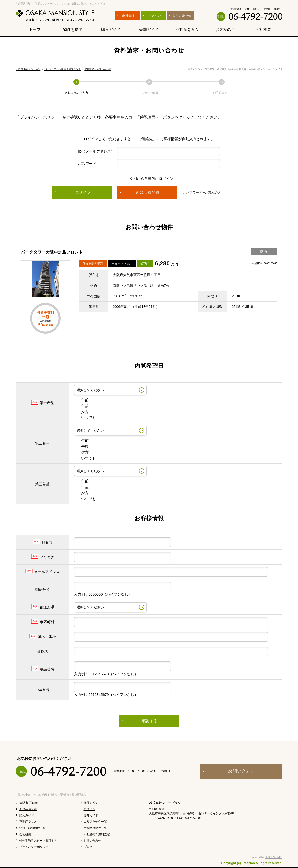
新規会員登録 (28, 809)
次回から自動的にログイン (148, 179)
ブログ (88, 847)
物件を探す (91, 803)
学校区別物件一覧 (95, 828)
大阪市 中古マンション (28, 69)
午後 (81, 406)
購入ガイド (27, 815)
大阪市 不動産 (28, 803)
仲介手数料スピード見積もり (38, 841)
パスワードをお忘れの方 (204, 193)
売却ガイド (91, 815)
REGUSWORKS (273, 857)
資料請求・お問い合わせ (98, 69)
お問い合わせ (92, 841)
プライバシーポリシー (39, 117)
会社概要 (25, 834)
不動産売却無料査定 (97, 834)
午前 (81, 400)
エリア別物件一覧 (95, 822)
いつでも (85, 418)
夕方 (81, 412)
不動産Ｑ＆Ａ (28, 822)
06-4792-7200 (255, 16)
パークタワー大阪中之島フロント (63, 69)
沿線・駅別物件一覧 (32, 828)
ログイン (89, 809)
